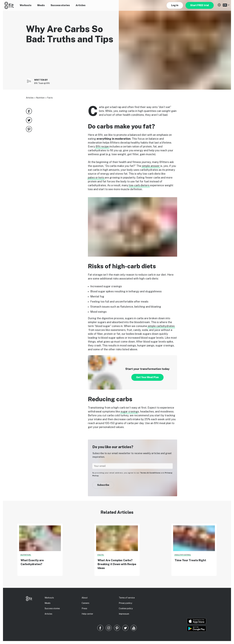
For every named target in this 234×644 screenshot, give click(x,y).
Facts (50, 98)
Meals (41, 5)
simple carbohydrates (161, 326)
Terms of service (127, 598)
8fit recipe (102, 146)
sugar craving (129, 411)
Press (84, 608)
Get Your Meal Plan (147, 377)
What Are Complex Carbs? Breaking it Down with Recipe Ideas (117, 564)
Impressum (124, 614)
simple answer (151, 166)
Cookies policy (126, 608)
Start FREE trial (200, 5)
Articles (81, 5)
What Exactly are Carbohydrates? (32, 562)
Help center (87, 614)
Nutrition (40, 98)
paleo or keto (96, 178)
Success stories (60, 5)
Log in (175, 5)
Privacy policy (125, 603)
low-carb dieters (139, 185)
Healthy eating (183, 555)
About (85, 598)
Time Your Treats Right (190, 560)
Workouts (26, 5)
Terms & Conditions (150, 473)
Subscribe (103, 485)
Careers (85, 603)
